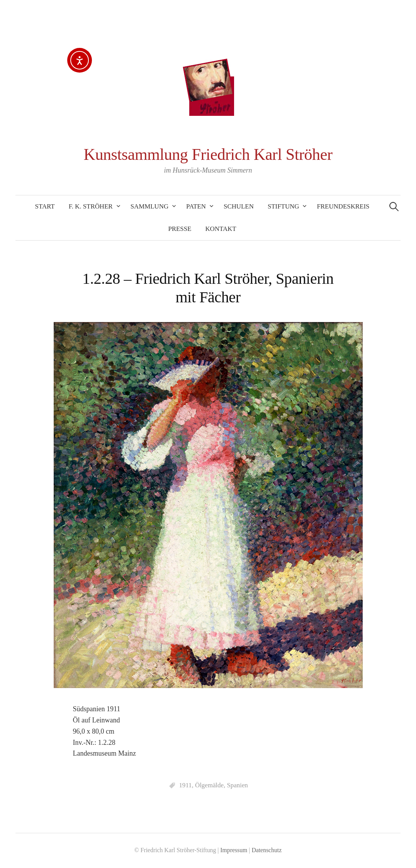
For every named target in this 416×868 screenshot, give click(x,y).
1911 (185, 785)
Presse (180, 229)
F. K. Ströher (91, 206)
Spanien (237, 785)
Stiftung (284, 206)
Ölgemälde (209, 785)
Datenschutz (267, 850)
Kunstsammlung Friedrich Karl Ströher (208, 154)
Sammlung (149, 206)
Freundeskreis (343, 206)
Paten (196, 206)
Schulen (239, 206)
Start (45, 206)
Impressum (234, 850)
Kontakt (221, 229)
